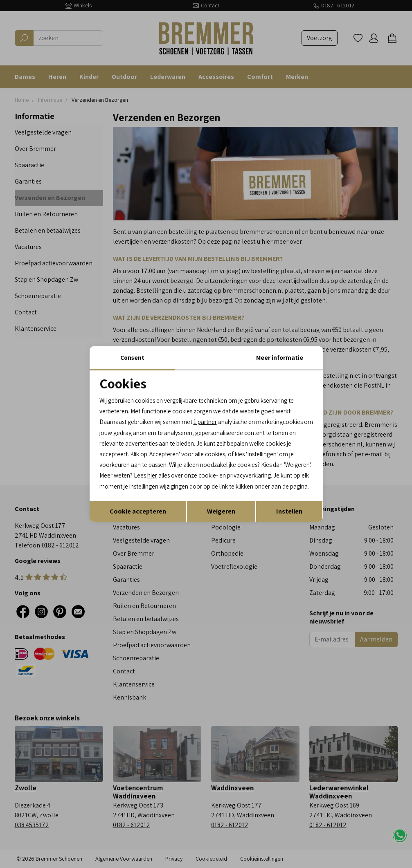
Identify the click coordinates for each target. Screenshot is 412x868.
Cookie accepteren (138, 519)
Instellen (289, 519)
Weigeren (221, 519)
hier (295, 471)
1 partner (213, 415)
